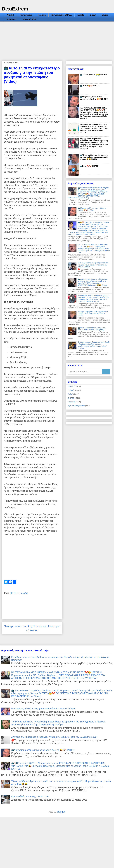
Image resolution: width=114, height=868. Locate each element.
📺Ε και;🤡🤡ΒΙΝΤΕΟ (89, 166)
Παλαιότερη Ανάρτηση (46, 626)
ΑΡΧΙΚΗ (10, 15)
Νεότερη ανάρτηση (16, 626)
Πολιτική (42, 15)
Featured (71, 402)
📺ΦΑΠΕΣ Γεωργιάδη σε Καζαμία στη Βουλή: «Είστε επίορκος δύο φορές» (92, 329)
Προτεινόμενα (26, 15)
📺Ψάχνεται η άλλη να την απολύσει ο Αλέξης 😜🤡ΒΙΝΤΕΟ (94, 98)
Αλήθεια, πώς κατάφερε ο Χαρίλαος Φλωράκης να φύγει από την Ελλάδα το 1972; (54, 737)
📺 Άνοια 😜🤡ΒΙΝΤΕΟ (90, 86)
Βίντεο (105, 15)
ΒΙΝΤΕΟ (14, 593)
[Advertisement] (57, 39)
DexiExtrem (15, 9)
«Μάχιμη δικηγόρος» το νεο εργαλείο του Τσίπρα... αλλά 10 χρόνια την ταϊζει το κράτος (93, 314)
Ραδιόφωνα (12, 19)
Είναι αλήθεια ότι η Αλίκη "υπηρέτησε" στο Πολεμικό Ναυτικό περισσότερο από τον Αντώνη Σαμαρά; (93, 265)
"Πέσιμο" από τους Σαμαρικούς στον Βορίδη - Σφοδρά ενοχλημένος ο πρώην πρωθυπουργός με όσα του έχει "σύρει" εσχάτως (94, 345)
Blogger (61, 812)
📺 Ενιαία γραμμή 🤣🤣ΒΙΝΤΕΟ (93, 75)
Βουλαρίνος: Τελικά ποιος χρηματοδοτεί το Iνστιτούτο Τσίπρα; (43, 709)
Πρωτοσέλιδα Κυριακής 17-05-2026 (30, 796)
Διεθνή (93, 15)
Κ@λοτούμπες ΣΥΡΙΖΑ (62, 15)
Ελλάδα (81, 15)
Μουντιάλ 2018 (30, 19)
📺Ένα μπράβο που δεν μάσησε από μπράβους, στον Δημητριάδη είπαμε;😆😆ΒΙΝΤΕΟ (94, 157)
